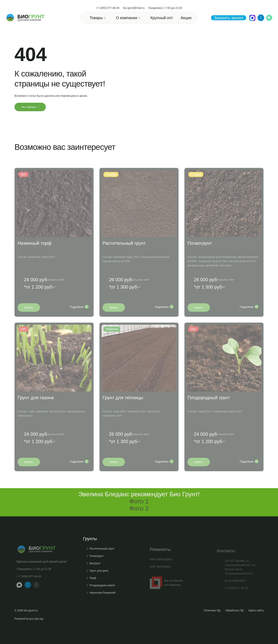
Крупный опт (162, 18)
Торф (93, 596)
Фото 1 (139, 501)
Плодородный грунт (209, 406)
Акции (186, 18)
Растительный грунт (124, 252)
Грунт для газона (36, 406)
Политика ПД (212, 610)
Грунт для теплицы (123, 406)
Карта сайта (256, 610)
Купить (29, 316)
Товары (96, 18)
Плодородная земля (102, 603)
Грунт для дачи (99, 588)
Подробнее (79, 315)
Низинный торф (35, 252)
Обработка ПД (234, 610)
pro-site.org (36, 619)
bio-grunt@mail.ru (134, 8)
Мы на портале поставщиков (166, 591)
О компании (127, 18)
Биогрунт (95, 581)
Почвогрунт (200, 252)
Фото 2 (139, 508)
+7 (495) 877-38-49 (108, 8)
